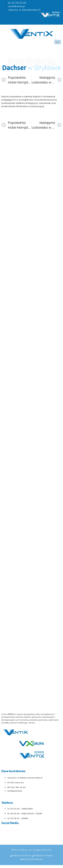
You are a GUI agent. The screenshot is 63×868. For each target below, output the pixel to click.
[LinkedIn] (12, 831)
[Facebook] (4, 831)
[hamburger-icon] (58, 42)
